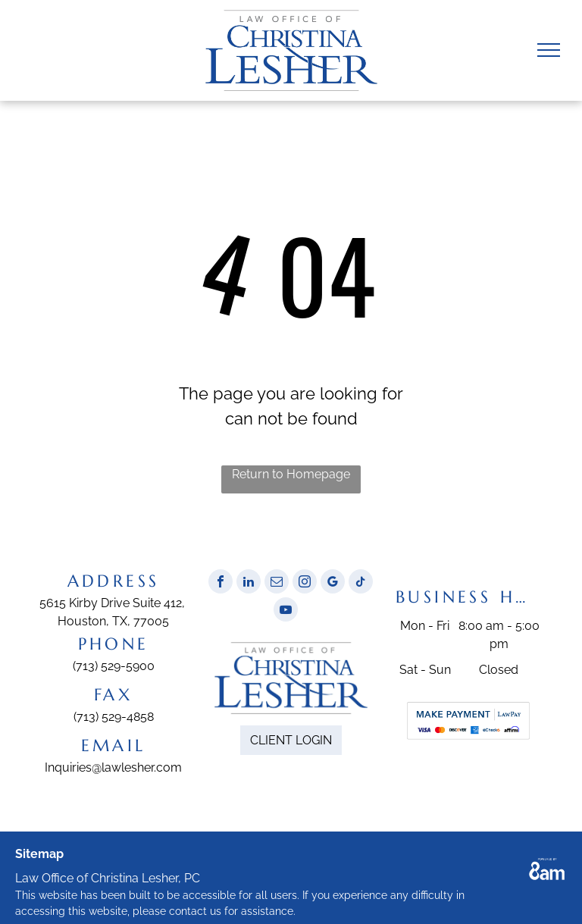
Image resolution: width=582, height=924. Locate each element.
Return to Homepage (291, 474)
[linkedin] (249, 583)
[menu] (549, 50)
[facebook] (221, 583)
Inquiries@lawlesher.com (113, 767)
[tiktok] (361, 583)
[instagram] (305, 583)
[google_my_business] (333, 583)
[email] (277, 583)
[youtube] (286, 611)
